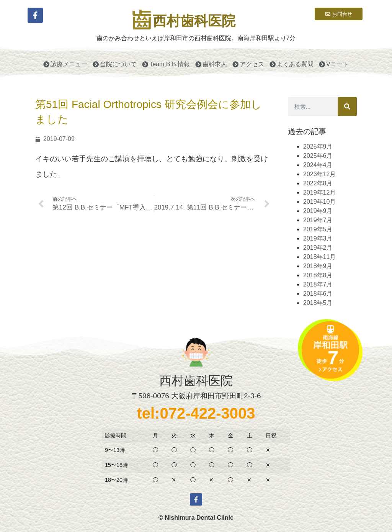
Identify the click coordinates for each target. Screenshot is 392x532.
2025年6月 (318, 156)
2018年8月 (318, 275)
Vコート (334, 64)
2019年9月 (318, 211)
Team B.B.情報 (166, 64)
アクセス (248, 64)
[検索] (347, 106)
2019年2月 (318, 248)
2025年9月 (318, 147)
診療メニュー (65, 64)
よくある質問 (292, 64)
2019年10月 (319, 202)
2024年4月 (318, 165)
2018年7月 (318, 284)
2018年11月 (319, 257)
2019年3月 (318, 238)
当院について (115, 64)
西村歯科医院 (194, 21)
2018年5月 (318, 303)
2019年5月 (318, 229)
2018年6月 (318, 294)
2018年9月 (318, 266)
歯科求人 (211, 64)
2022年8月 (318, 183)
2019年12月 (319, 192)
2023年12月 (319, 174)
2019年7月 (318, 220)
